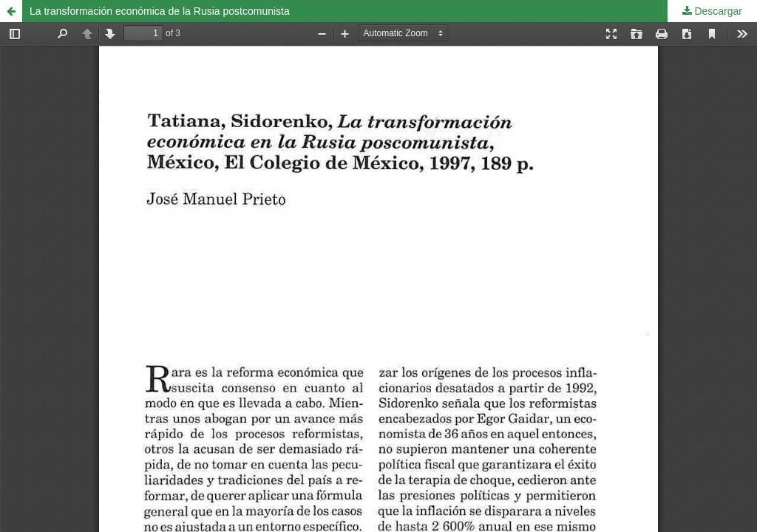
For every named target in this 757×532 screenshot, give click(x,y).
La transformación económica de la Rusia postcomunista (160, 11)
